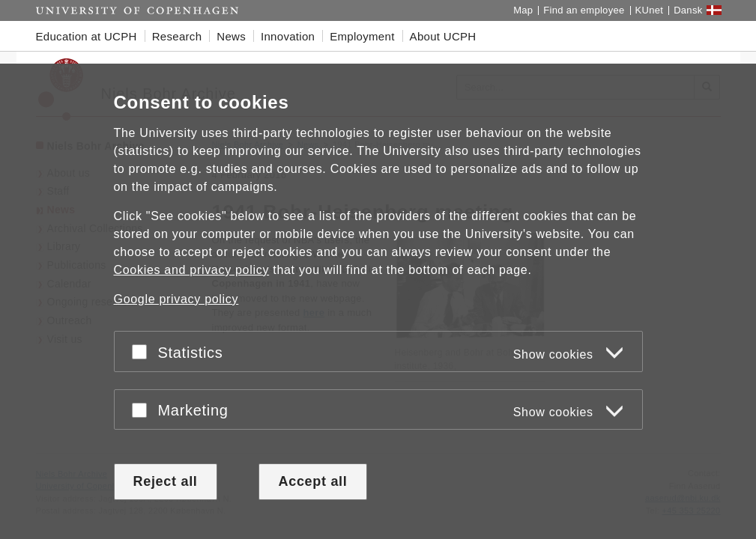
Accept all (312, 481)
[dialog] (378, 301)
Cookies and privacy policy (192, 270)
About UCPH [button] (443, 36)
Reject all (166, 481)
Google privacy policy (176, 299)
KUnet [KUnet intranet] (650, 10)
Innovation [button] (288, 36)
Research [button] (177, 36)
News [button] (231, 36)
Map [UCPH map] (523, 10)
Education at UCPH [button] (87, 36)
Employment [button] (362, 36)
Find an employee (584, 10)
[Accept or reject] (143, 351)
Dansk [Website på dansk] (688, 10)
